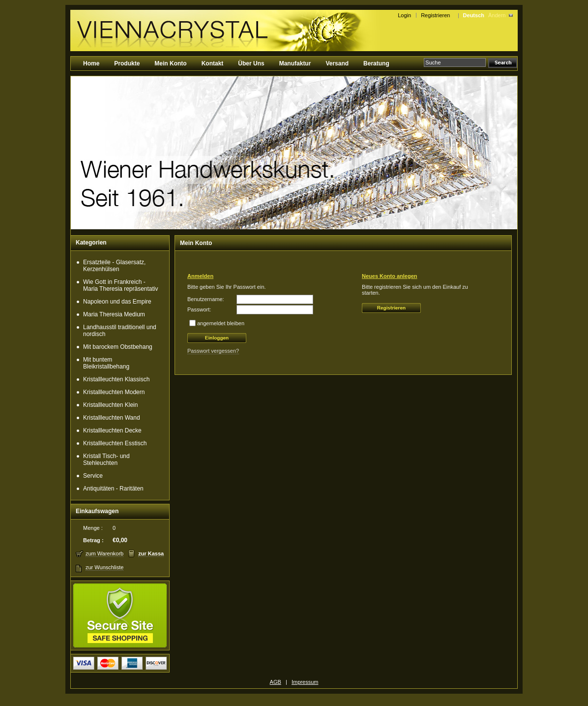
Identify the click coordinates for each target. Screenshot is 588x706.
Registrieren (437, 15)
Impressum (305, 682)
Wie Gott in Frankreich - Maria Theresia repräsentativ (121, 285)
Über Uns (251, 63)
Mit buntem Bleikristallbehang (106, 363)
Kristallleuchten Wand (112, 418)
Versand (337, 63)
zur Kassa (151, 553)
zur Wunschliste (104, 567)
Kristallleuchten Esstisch (115, 443)
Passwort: (199, 309)
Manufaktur (295, 63)
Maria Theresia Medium (114, 314)
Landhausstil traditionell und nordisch (120, 331)
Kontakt (213, 63)
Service (93, 476)
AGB (276, 682)
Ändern (497, 15)
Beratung (376, 63)
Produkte (127, 63)
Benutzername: (206, 299)
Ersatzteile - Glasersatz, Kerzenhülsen (114, 266)
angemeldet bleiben (221, 323)
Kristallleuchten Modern (114, 392)
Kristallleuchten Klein (110, 405)
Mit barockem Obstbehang (118, 347)
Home (91, 63)
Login (404, 15)
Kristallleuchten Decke (112, 430)
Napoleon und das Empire (117, 302)
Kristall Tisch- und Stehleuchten (106, 460)
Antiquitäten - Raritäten (113, 489)
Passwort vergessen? (213, 351)
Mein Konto (170, 63)
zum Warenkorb (104, 553)
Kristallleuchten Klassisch (116, 379)
